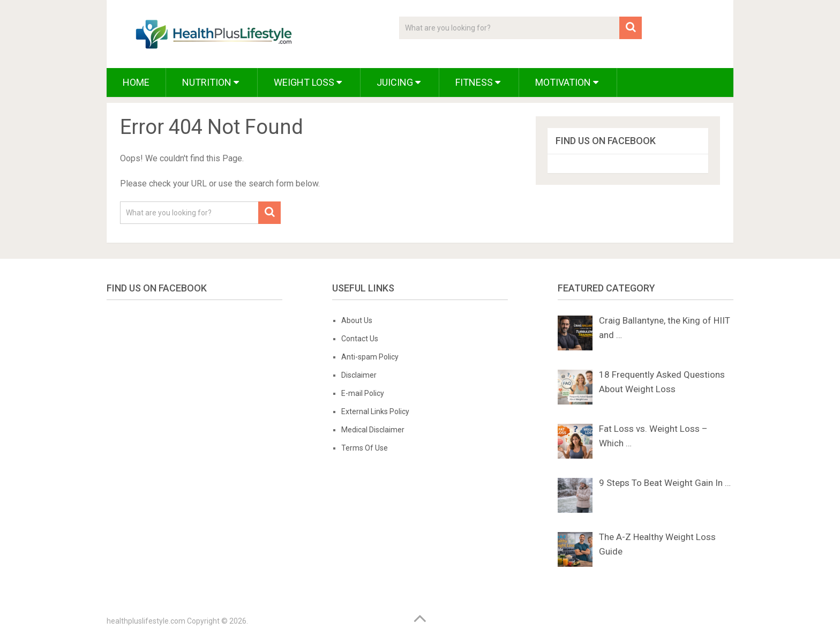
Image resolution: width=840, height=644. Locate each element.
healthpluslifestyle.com (146, 621)
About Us (357, 320)
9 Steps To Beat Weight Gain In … (665, 483)
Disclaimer (359, 375)
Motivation (567, 82)
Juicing (399, 82)
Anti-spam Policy (370, 357)
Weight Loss (308, 82)
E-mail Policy (363, 393)
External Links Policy (375, 411)
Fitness (478, 82)
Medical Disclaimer (373, 430)
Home (136, 82)
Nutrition (211, 82)
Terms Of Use (365, 448)
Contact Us (360, 339)
